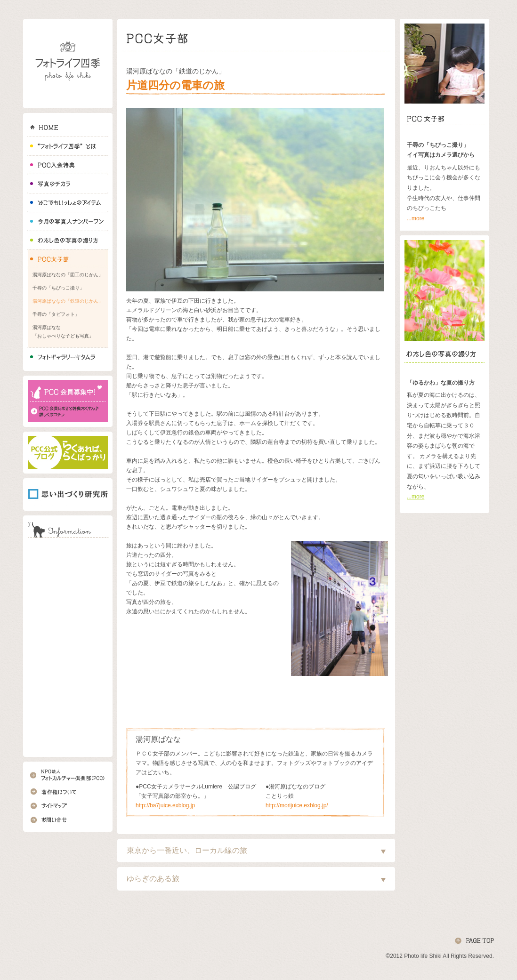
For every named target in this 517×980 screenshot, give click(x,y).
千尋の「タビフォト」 (56, 314)
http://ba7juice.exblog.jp (165, 805)
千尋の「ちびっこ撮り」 (58, 288)
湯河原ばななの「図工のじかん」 (68, 275)
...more (416, 218)
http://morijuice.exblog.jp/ (297, 805)
